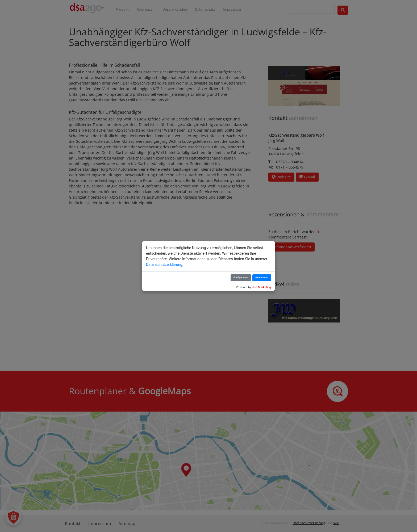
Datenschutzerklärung (164, 265)
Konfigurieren (241, 278)
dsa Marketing (262, 287)
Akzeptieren (262, 278)
